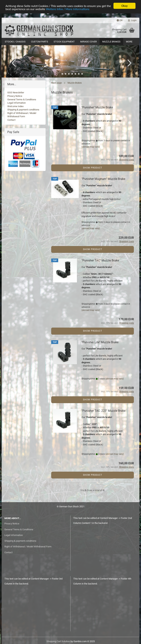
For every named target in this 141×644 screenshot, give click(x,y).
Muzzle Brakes (111, 42)
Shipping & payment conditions (23, 110)
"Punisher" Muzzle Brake (97, 107)
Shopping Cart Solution (58, 641)
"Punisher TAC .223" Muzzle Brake (103, 411)
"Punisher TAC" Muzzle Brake (100, 260)
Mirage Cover (88, 42)
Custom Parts (40, 42)
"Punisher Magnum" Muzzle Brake (103, 179)
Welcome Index (15, 106)
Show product (93, 168)
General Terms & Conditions (22, 99)
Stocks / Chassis (15, 42)
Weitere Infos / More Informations (68, 9)
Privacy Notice (15, 96)
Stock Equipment (64, 42)
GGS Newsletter (16, 93)
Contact (11, 120)
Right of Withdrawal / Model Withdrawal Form (28, 547)
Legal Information (17, 103)
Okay (124, 6)
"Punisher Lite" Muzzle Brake (100, 342)
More (129, 42)
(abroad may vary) (91, 147)
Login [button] (132, 20)
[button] (120, 20)
